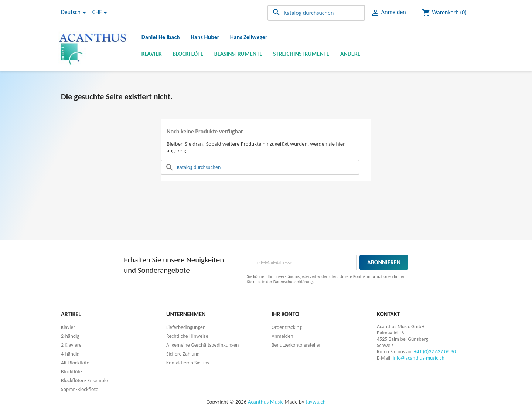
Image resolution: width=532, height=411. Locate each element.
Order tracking (287, 327)
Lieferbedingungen (186, 327)
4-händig (70, 354)
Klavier (152, 54)
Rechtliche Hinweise (187, 336)
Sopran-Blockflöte (80, 389)
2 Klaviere (71, 345)
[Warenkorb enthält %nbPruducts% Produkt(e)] (444, 13)
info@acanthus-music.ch (419, 358)
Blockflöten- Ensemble (84, 381)
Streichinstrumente (301, 54)
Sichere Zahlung (183, 354)
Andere (350, 54)
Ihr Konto (285, 314)
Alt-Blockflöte (75, 363)
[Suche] (316, 13)
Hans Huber (205, 37)
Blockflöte (188, 54)
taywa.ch (316, 402)
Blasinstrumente (238, 54)
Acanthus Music (266, 402)
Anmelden (282, 336)
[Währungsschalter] (101, 13)
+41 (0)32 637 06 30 (435, 352)
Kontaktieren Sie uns (188, 363)
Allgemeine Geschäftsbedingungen (202, 345)
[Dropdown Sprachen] (75, 13)
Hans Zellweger (249, 37)
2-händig (70, 336)
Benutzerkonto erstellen (297, 345)
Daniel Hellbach (161, 37)
